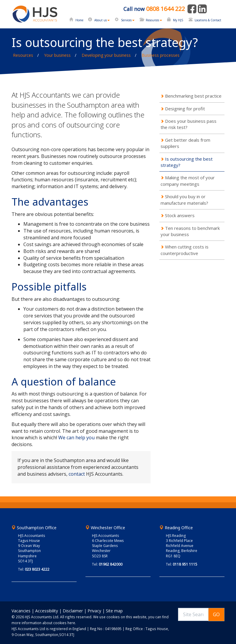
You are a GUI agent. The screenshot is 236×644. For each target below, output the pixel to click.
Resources (154, 20)
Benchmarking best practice (193, 96)
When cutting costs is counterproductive (185, 250)
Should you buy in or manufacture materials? (184, 200)
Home (79, 20)
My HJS (178, 20)
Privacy (94, 611)
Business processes (161, 55)
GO (216, 614)
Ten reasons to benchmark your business (190, 231)
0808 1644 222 (165, 9)
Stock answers (180, 215)
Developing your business (106, 55)
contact (77, 474)
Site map (114, 611)
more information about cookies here (43, 623)
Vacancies (21, 611)
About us (102, 20)
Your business (57, 55)
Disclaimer (73, 611)
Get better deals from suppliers (185, 143)
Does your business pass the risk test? (189, 124)
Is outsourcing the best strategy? (187, 162)
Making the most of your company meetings (188, 181)
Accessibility (47, 611)
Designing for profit (185, 109)
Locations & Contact (208, 20)
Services (128, 20)
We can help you (76, 438)
